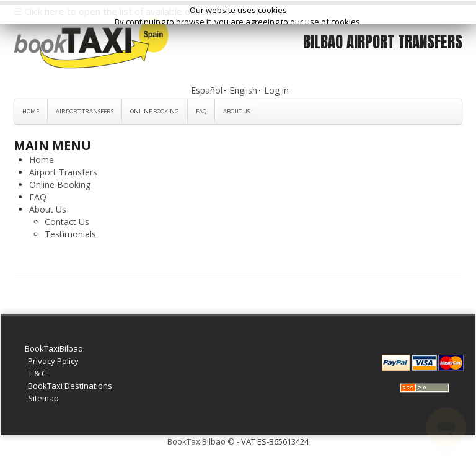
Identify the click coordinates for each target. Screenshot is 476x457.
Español (207, 90)
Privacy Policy (53, 361)
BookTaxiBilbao (54, 348)
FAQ (201, 111)
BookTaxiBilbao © (201, 441)
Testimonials (70, 234)
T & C (37, 373)
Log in (276, 90)
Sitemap (43, 398)
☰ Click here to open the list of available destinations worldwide (149, 11)
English (243, 90)
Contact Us (67, 222)
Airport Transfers (85, 111)
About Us (236, 111)
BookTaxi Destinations (70, 386)
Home (31, 111)
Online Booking (155, 111)
